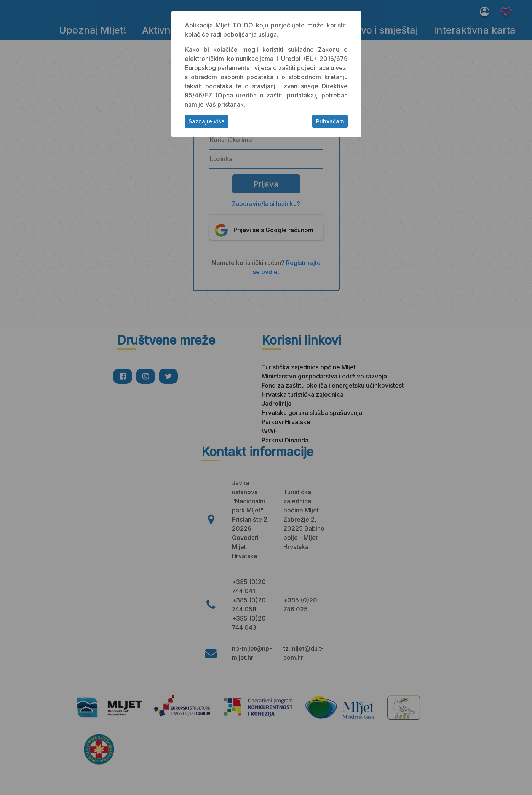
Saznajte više (207, 121)
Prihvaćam (330, 121)
